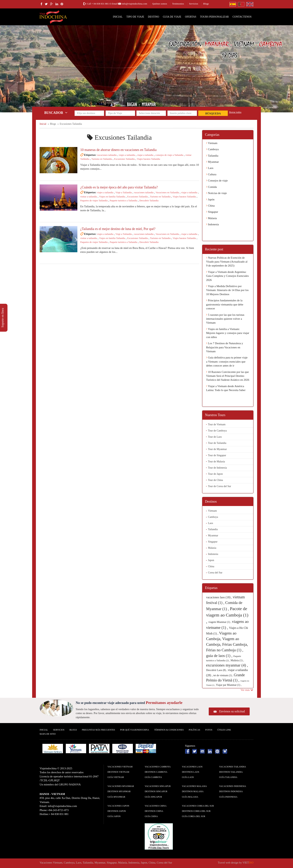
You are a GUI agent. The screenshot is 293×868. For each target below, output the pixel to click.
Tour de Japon (215, 474)
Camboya (212, 149)
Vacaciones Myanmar (121, 786)
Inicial (118, 17)
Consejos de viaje (217, 181)
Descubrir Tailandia (149, 200)
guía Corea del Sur (194, 816)
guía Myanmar (116, 797)
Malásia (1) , (237, 660)
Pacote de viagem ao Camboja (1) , (227, 615)
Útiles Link (224, 730)
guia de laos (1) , (220, 656)
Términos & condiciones (169, 730)
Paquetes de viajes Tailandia (94, 200)
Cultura (211, 174)
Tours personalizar (214, 17)
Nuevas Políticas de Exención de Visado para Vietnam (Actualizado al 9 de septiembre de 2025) (227, 262)
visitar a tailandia (89, 197)
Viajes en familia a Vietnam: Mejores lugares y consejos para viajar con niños (228, 333)
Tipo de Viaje (135, 17)
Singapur (212, 212)
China (210, 206)
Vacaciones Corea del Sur (198, 806)
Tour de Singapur (217, 455)
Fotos (209, 730)
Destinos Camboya (156, 772)
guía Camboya (153, 777)
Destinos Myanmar (119, 791)
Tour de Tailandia (217, 443)
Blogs (206, 4)
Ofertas (191, 17)
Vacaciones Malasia (194, 786)
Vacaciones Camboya (158, 767)
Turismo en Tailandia (102, 159)
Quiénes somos (160, 4)
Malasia (211, 218)
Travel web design (228, 863)
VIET (248, 863)
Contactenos (242, 17)
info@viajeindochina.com (134, 4)
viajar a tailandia (145, 155)
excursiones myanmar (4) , (227, 665)
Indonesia (212, 224)
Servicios (194, 4)
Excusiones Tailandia (124, 159)
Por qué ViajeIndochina (135, 730)
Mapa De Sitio (48, 734)
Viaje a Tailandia (124, 192)
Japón (210, 199)
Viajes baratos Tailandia (148, 159)
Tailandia (212, 156)
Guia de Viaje (172, 17)
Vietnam (212, 143)
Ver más (247, 690)
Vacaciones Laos (192, 767)
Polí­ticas (194, 730)
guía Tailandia (228, 777)
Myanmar (212, 162)
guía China (151, 816)
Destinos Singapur (156, 791)
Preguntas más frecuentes (98, 730)
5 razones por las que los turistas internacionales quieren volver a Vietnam (225, 319)
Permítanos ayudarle (164, 703)
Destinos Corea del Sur (196, 811)
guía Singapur (153, 797)
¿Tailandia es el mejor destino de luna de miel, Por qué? (118, 229)
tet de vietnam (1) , (224, 675)
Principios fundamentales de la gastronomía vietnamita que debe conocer (225, 304)
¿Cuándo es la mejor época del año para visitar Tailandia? (119, 187)
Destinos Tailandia (231, 772)
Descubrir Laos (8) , (217, 670)
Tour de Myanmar (217, 449)
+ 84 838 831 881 (100, 4)
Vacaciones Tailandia (233, 767)
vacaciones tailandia (107, 155)
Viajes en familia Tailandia (112, 197)
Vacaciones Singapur (158, 786)
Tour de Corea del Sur (219, 486)
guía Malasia (190, 797)
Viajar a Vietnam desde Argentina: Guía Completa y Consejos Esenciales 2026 (227, 276)
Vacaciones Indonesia (233, 786)
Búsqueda (213, 113)
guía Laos (188, 777)
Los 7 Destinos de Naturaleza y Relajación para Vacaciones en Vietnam (225, 347)
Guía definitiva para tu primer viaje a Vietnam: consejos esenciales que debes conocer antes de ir (227, 362)
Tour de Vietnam (217, 424)
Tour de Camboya (217, 431)
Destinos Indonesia (231, 791)
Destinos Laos (191, 772)
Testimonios (178, 4)
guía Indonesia (228, 797)
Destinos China (154, 811)
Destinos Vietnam (118, 772)
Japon (211, 560)
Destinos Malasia (193, 791)
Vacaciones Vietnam (120, 767)
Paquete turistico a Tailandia (123, 200)
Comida (211, 187)
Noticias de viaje (216, 193)
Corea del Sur (215, 573)
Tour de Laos (215, 437)
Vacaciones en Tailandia (167, 192)
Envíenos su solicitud (232, 711)
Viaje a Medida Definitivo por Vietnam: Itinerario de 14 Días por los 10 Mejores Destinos (227, 290)
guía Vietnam (116, 777)
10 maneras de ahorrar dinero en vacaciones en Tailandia (118, 150)
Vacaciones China (156, 806)
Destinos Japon (117, 811)
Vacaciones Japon (118, 806)
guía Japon (114, 816)
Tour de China (215, 480)
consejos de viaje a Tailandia (169, 155)
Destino (154, 17)
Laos (210, 168)
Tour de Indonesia (217, 468)
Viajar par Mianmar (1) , (229, 685)
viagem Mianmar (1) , (220, 622)
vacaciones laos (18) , (219, 597)
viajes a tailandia (127, 155)
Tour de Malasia (216, 462)
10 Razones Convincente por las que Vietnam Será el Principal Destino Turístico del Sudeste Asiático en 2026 (228, 376)
